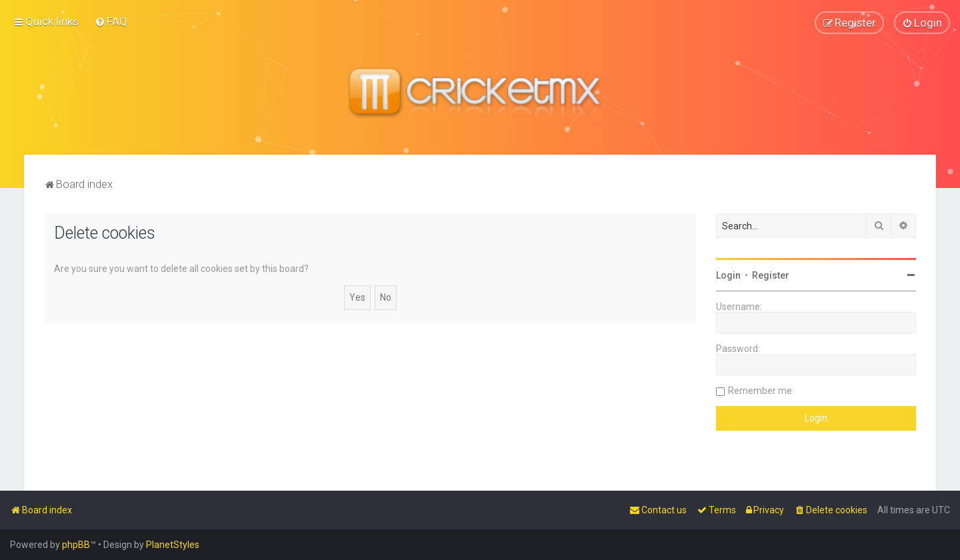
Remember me (760, 390)
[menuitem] (111, 21)
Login (728, 275)
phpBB (76, 545)
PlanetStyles (173, 545)
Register (771, 275)
